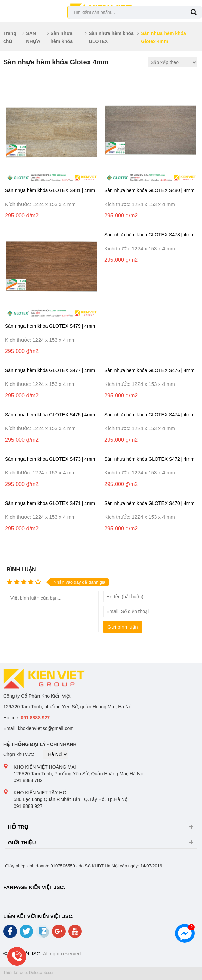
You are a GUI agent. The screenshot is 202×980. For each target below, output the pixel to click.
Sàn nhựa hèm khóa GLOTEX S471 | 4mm (50, 503)
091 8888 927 (28, 806)
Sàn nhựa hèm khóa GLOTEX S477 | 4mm (50, 370)
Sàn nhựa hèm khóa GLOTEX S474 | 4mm (149, 415)
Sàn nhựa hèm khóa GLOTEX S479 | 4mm (50, 326)
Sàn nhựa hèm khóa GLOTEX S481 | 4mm (50, 190)
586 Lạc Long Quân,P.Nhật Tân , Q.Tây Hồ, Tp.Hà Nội (71, 799)
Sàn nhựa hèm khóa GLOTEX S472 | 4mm (149, 459)
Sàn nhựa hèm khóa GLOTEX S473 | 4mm (50, 459)
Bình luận (21, 570)
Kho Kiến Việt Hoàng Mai (45, 767)
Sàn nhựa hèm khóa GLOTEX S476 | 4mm (149, 370)
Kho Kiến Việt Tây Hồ (40, 793)
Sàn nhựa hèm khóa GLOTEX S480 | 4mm (149, 190)
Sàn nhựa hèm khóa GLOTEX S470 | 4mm (149, 503)
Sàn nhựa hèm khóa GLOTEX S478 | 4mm (149, 235)
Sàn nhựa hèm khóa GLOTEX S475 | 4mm (50, 415)
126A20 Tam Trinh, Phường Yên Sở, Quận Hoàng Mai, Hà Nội (79, 774)
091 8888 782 (28, 780)
